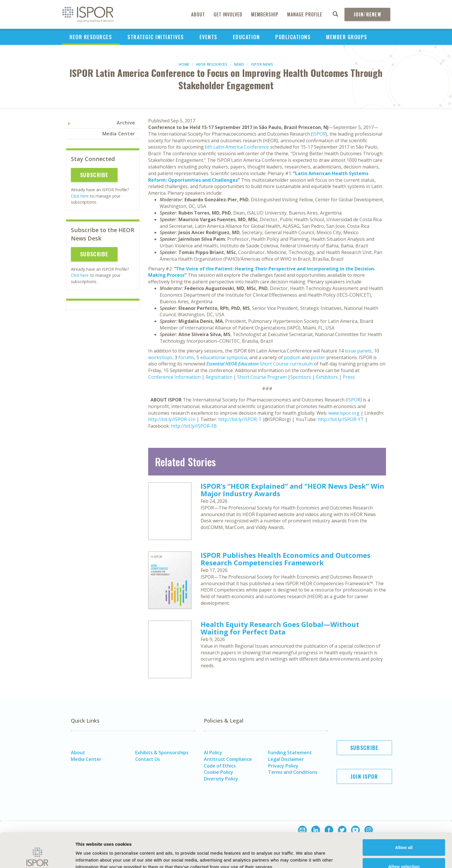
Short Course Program (262, 377)
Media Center (119, 134)
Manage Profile (305, 14)
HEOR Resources (91, 37)
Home (184, 64)
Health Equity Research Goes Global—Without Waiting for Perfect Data (280, 628)
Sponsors (301, 377)
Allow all (404, 815)
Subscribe (94, 175)
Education (246, 37)
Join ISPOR (364, 776)
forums (186, 357)
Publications (293, 37)
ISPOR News (262, 64)
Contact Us (148, 759)
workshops (160, 357)
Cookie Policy (219, 772)
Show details (318, 853)
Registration (219, 377)
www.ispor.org (344, 413)
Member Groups (347, 37)
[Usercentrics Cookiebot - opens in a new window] (37, 857)
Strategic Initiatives (156, 37)
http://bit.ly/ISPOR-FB (194, 426)
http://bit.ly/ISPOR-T (240, 419)
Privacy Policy (283, 766)
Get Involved (228, 14)
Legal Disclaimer (286, 759)
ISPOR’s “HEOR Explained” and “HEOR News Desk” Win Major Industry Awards (292, 490)
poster (318, 357)
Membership (265, 14)
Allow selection (404, 834)
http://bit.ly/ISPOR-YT (341, 419)
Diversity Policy (221, 779)
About (198, 14)
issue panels (358, 351)
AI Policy (213, 753)
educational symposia (224, 357)
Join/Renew (367, 14)
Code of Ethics (220, 766)
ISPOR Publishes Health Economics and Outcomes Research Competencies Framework (286, 559)
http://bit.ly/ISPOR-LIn (172, 419)
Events (208, 37)
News (239, 64)
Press (349, 377)
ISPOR (319, 134)
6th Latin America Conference (237, 147)
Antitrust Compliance (228, 759)
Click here (80, 196)
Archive (126, 123)
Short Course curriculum (260, 364)
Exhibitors (327, 377)
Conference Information (174, 377)
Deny (404, 853)
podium (292, 357)
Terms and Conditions (293, 772)
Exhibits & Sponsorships (162, 753)
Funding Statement (290, 753)
